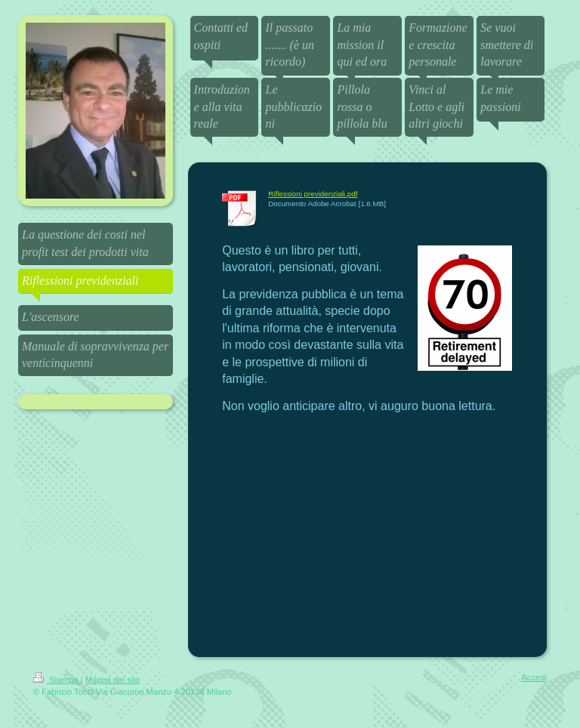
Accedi (534, 677)
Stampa (57, 680)
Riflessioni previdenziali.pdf (313, 194)
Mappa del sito (113, 680)
